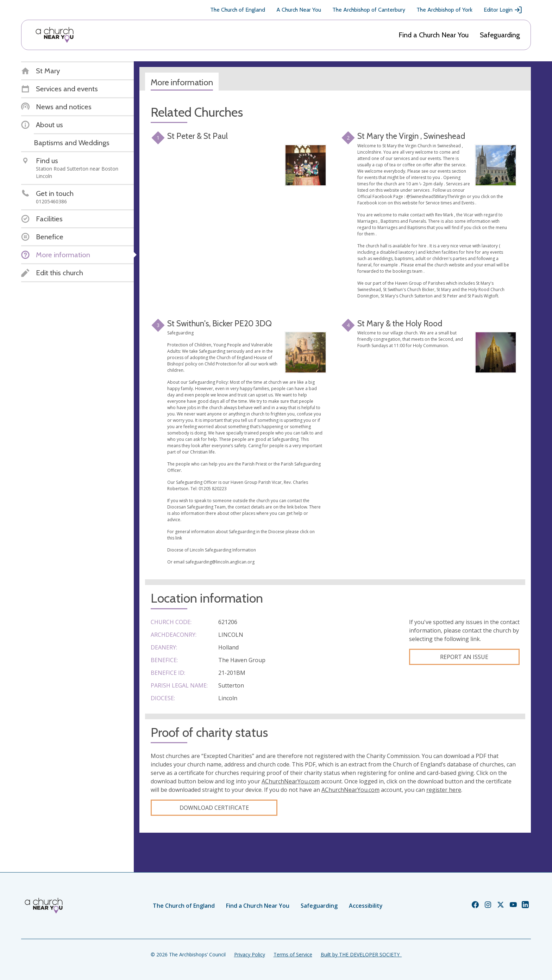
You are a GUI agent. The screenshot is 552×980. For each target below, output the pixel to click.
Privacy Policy (250, 954)
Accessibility (366, 906)
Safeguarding (500, 35)
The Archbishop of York (444, 10)
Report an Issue (464, 657)
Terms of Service (293, 954)
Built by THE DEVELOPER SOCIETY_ (361, 954)
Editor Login (503, 10)
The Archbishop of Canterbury (369, 10)
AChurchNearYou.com (291, 781)
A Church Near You (299, 10)
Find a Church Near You (434, 35)
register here (444, 790)
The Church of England (238, 10)
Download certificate (214, 808)
